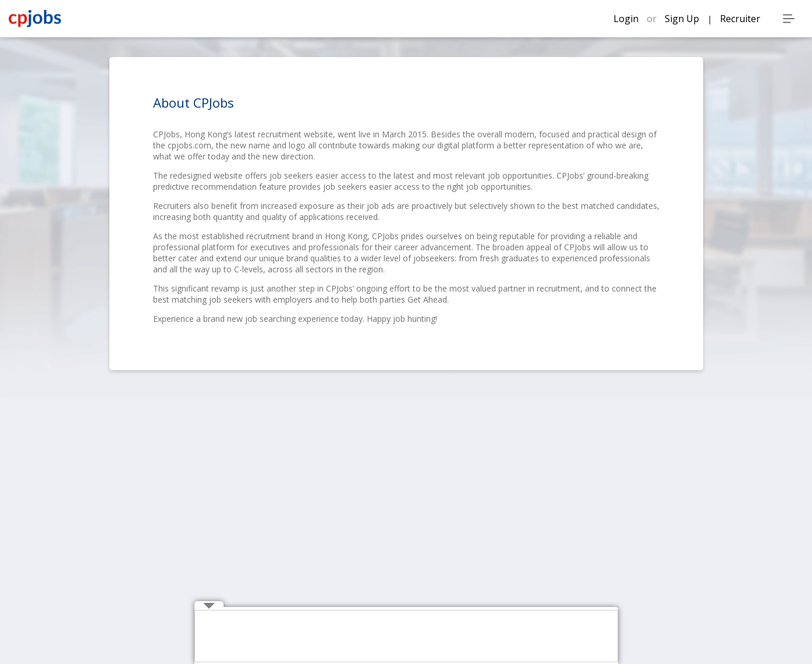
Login (627, 19)
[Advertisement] (407, 637)
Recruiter (740, 19)
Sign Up (683, 19)
